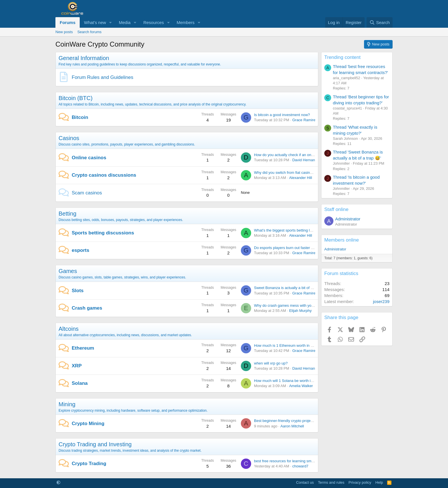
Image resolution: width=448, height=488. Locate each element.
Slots (78, 291)
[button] (111, 22)
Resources (154, 22)
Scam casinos (87, 193)
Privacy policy (360, 482)
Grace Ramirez (305, 120)
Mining (67, 404)
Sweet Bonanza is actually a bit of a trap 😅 (290, 288)
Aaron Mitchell (292, 426)
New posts (64, 32)
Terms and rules (331, 482)
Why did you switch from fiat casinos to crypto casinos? (299, 173)
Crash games (87, 308)
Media (125, 22)
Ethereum (83, 348)
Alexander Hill (301, 178)
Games (68, 271)
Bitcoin (80, 117)
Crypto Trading (89, 464)
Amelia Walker (301, 386)
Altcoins (69, 329)
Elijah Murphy (300, 311)
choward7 (300, 466)
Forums (68, 22)
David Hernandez (307, 160)
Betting (67, 214)
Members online (342, 240)
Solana (80, 383)
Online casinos (89, 158)
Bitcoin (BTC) (76, 98)
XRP (77, 366)
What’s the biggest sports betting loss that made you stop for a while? (311, 230)
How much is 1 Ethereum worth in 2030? (287, 345)
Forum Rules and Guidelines (102, 77)
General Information (84, 58)
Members (186, 22)
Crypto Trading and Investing (95, 444)
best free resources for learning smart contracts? (294, 461)
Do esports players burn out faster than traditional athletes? (303, 248)
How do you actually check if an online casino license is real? (304, 155)
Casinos (69, 138)
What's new (95, 22)
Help (379, 482)
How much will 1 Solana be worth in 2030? (289, 381)
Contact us (305, 482)
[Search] (380, 22)
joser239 (381, 301)
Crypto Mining (88, 424)
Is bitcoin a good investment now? (282, 115)
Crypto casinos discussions (104, 175)
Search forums (90, 32)
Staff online (336, 209)
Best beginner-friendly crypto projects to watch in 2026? (300, 421)
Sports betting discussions (103, 233)
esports (80, 250)
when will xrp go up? (271, 363)
